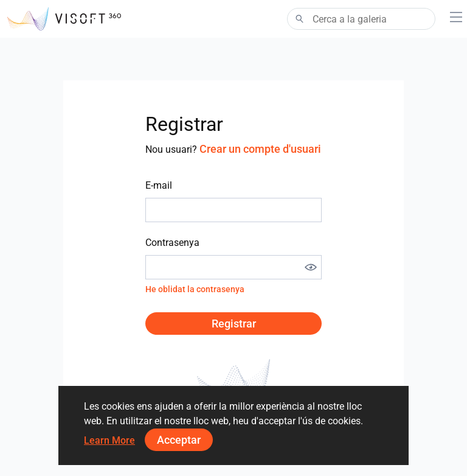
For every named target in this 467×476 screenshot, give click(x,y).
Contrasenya (172, 243)
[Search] (361, 19)
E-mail (159, 185)
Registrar (234, 324)
